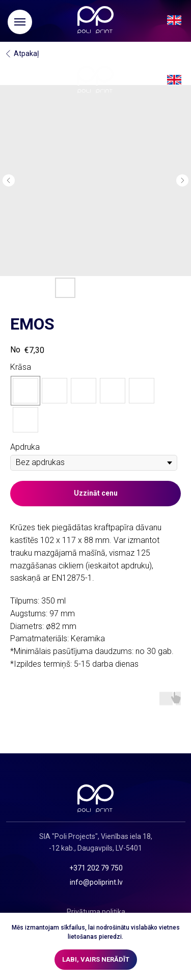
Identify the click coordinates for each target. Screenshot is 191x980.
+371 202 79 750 (96, 868)
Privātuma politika (96, 912)
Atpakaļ (26, 53)
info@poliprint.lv (96, 882)
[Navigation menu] (20, 22)
